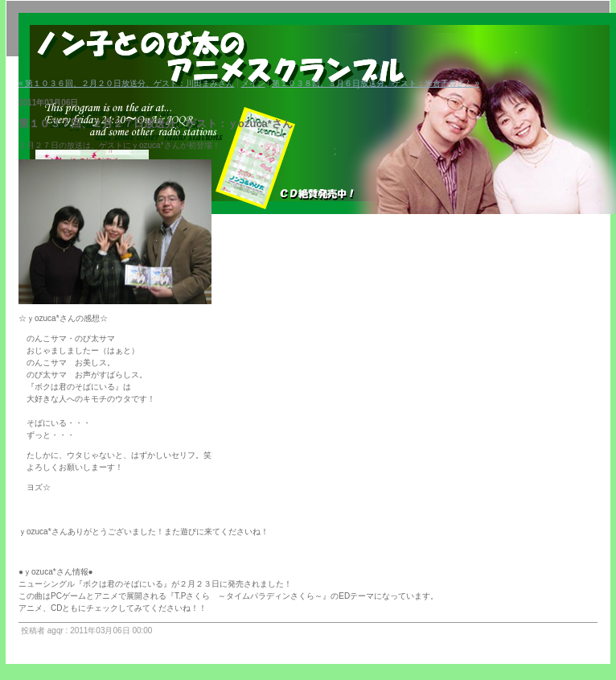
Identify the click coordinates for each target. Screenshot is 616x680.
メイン (253, 83)
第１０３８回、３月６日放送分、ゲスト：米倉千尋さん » (376, 83)
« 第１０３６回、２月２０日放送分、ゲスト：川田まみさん (126, 83)
